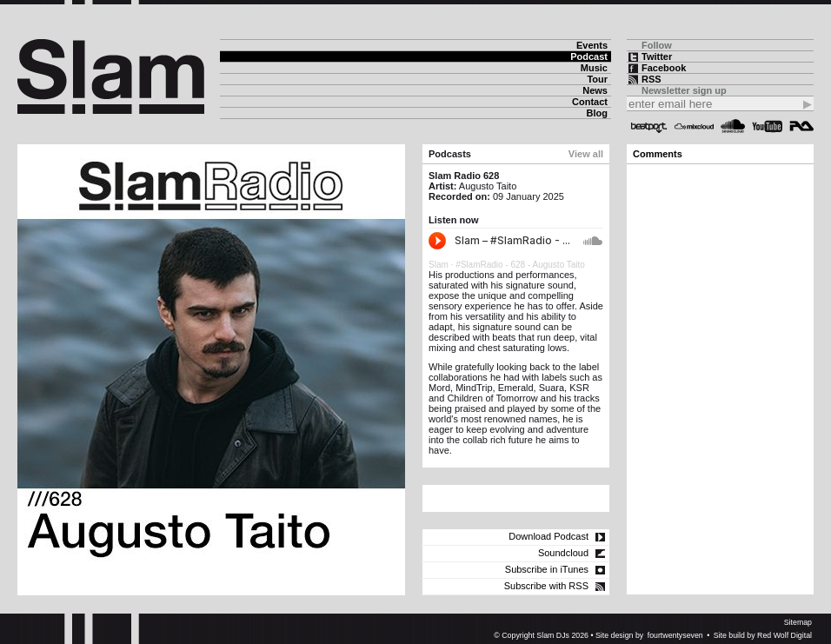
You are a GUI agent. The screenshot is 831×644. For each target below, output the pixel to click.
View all (586, 154)
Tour (597, 79)
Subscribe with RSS (546, 586)
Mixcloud (694, 126)
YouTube (767, 126)
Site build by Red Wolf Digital (763, 635)
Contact (590, 102)
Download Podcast (548, 536)
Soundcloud (733, 126)
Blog (597, 113)
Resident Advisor (801, 126)
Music (594, 68)
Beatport (649, 126)
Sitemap (798, 622)
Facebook (664, 68)
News (595, 90)
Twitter (657, 56)
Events (592, 45)
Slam (439, 265)
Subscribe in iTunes (547, 569)
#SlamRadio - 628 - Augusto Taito (520, 265)
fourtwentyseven (675, 635)
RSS (652, 79)
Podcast (589, 56)
